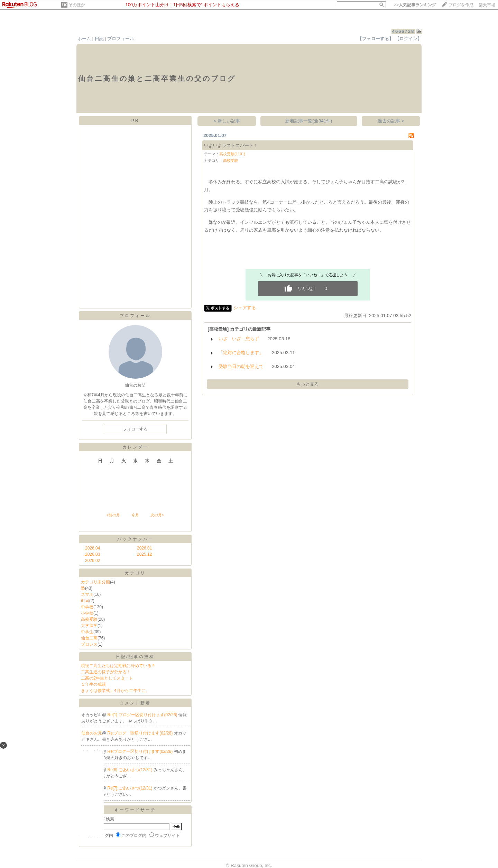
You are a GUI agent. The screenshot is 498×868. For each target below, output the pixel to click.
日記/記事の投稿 (135, 657)
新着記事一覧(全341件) (309, 121)
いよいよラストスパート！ (231, 145)
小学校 (87, 613)
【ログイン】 (408, 39)
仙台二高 (89, 638)
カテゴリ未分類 (95, 582)
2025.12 (144, 554)
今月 (135, 515)
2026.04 (93, 548)
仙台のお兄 (92, 733)
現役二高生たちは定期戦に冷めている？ (118, 666)
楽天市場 (487, 5)
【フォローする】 (376, 39)
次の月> (157, 515)
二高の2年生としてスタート (107, 678)
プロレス (89, 644)
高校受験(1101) (232, 154)
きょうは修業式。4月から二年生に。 (115, 691)
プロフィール (121, 39)
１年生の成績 (93, 684)
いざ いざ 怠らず (239, 339)
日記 (99, 39)
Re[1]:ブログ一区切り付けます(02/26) (143, 715)
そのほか (77, 5)
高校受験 (89, 619)
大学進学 (89, 626)
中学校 (87, 607)
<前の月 (113, 515)
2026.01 (144, 548)
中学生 (87, 632)
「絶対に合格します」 (241, 353)
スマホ (87, 594)
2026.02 (93, 561)
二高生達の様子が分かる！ (106, 672)
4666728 (403, 31)
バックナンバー (135, 539)
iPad (85, 601)
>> (415, 5)
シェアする (245, 308)
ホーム (84, 39)
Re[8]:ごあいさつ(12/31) (131, 770)
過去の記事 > (391, 121)
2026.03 (93, 554)
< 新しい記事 (227, 121)
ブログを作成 (461, 5)
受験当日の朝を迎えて (241, 366)
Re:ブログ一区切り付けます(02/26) (141, 733)
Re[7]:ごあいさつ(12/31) (131, 788)
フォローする (135, 429)
